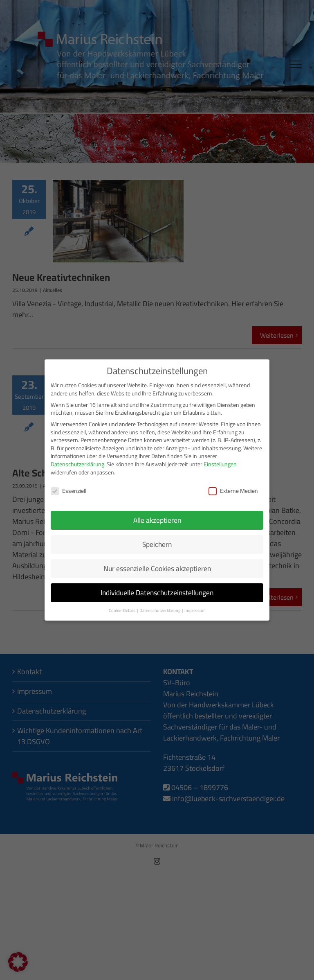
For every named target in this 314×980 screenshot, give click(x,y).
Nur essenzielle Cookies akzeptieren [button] (157, 564)
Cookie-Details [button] (122, 606)
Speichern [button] (157, 540)
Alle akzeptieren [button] (157, 516)
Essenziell (68, 487)
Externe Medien (233, 487)
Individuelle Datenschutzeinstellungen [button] (157, 588)
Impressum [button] (195, 606)
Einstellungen (220, 460)
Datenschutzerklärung (77, 460)
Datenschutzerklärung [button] (160, 606)
